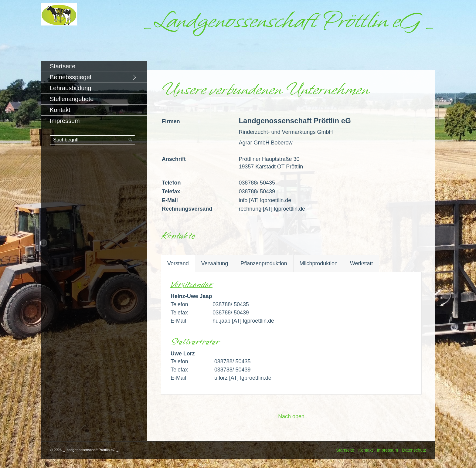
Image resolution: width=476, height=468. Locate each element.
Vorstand (178, 263)
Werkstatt (361, 263)
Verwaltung (215, 263)
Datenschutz (414, 450)
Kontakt (60, 110)
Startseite (63, 66)
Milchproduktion (319, 263)
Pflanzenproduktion (264, 263)
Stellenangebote (72, 99)
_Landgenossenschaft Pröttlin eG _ (289, 21)
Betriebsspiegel (70, 77)
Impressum (65, 121)
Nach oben (291, 416)
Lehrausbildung (70, 88)
